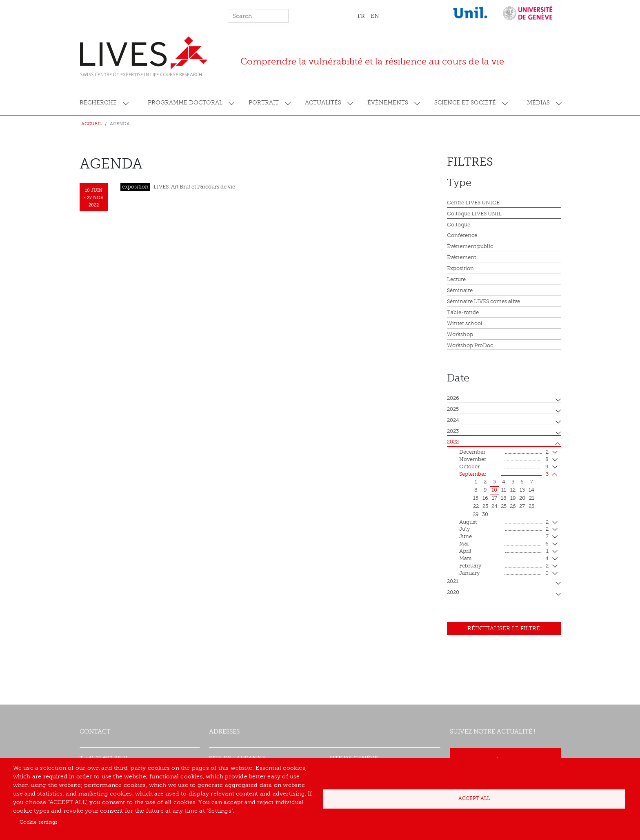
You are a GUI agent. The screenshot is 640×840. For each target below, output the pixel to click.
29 (476, 514)
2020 (453, 592)
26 (513, 506)
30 (485, 514)
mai (504, 544)
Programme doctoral (185, 103)
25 (504, 506)
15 (476, 498)
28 (532, 506)
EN (375, 16)
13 (522, 490)
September (504, 474)
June (504, 537)
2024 (453, 420)
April (504, 552)
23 (485, 506)
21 (532, 498)
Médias (538, 103)
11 (504, 490)
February (504, 566)
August (504, 523)
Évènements (388, 103)
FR (361, 16)
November (504, 460)
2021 (453, 581)
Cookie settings (39, 822)
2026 (453, 398)
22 (476, 506)
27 (522, 506)
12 (513, 490)
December (504, 452)
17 (494, 498)
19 (513, 498)
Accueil (92, 124)
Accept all (474, 798)
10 (494, 490)
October (504, 467)
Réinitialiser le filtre (504, 628)
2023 (453, 431)
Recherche (98, 103)
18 (504, 498)
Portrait (264, 103)
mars (504, 559)
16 (485, 498)
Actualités (323, 103)
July (504, 530)
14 (531, 490)
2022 (453, 442)
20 (522, 498)
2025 (453, 409)
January (504, 574)
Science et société (465, 103)
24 (494, 506)
